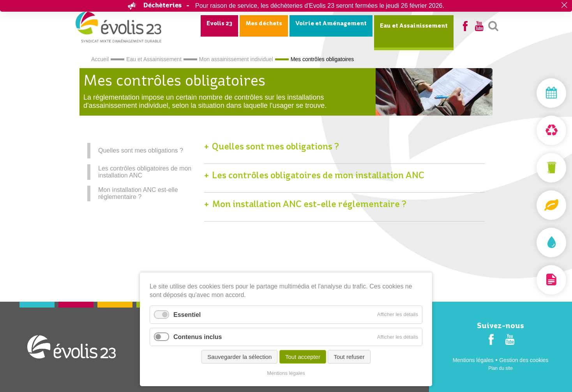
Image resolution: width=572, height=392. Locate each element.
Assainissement (533, 243)
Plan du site (500, 368)
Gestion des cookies (524, 360)
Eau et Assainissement (414, 26)
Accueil (100, 59)
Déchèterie (533, 130)
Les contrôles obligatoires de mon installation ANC (145, 172)
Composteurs (533, 205)
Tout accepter (303, 357)
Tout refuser (349, 357)
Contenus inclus (198, 337)
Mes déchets (264, 24)
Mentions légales (473, 360)
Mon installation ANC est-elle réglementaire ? (138, 193)
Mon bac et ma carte (533, 168)
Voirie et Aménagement (331, 24)
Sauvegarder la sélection (239, 357)
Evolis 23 (219, 24)
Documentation (533, 280)
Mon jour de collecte (533, 93)
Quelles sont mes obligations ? (141, 150)
